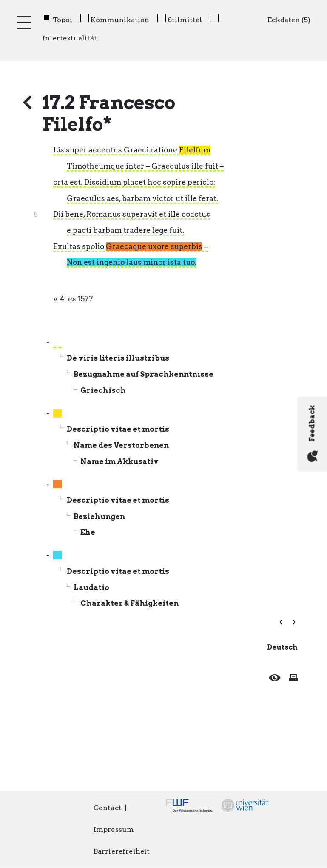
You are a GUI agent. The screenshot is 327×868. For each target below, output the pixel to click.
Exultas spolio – (131, 246)
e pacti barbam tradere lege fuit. (125, 230)
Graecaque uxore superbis (154, 246)
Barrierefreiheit (122, 851)
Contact (108, 808)
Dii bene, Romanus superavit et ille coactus (132, 214)
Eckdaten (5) (289, 20)
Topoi (63, 20)
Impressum (114, 829)
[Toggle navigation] (24, 23)
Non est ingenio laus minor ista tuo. (132, 262)
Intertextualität (70, 38)
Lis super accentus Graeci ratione (132, 150)
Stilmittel (185, 20)
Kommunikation (120, 20)
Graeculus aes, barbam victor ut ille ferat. (142, 198)
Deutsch (282, 647)
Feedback (313, 433)
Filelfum (195, 150)
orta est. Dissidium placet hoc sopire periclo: (134, 182)
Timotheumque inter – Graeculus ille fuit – (145, 166)
